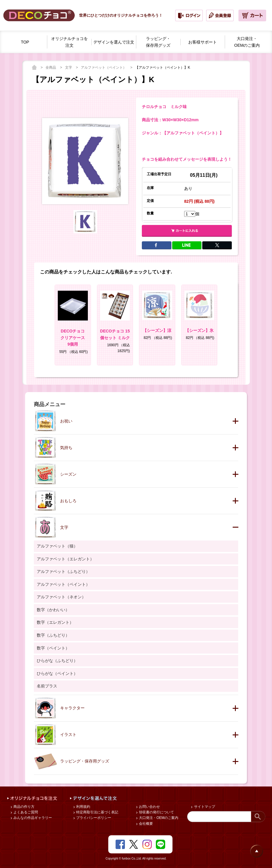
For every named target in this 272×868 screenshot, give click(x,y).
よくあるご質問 (25, 812)
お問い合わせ (149, 807)
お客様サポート (203, 42)
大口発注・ (247, 42)
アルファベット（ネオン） (61, 597)
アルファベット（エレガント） (65, 559)
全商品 (51, 67)
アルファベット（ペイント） (104, 67)
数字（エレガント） (55, 622)
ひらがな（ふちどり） (57, 661)
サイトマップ (204, 807)
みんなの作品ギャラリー (32, 818)
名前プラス (47, 686)
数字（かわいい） (53, 610)
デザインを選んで (114, 42)
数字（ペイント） (53, 648)
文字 (69, 67)
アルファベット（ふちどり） (63, 571)
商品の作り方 (23, 807)
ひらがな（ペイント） (57, 673)
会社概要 (145, 824)
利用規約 (83, 807)
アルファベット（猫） (57, 546)
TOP (25, 42)
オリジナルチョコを (69, 42)
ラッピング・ (158, 42)
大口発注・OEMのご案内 (158, 818)
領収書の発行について (156, 812)
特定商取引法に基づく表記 (97, 812)
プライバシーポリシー (93, 818)
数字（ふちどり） (53, 635)
